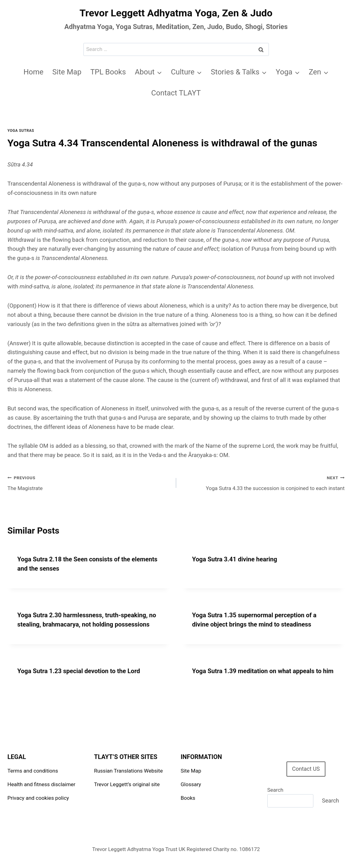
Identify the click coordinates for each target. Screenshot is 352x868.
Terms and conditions (33, 771)
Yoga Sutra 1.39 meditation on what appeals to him (263, 671)
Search (275, 790)
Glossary (191, 784)
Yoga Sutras (21, 131)
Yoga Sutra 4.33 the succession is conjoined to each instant (263, 482)
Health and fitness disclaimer (41, 784)
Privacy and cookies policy (38, 798)
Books (188, 798)
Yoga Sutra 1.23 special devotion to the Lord (79, 671)
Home (34, 72)
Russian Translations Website (128, 771)
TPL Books (108, 72)
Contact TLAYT (176, 93)
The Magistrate (89, 482)
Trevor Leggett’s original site (127, 784)
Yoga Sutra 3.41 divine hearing (235, 559)
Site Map (67, 72)
